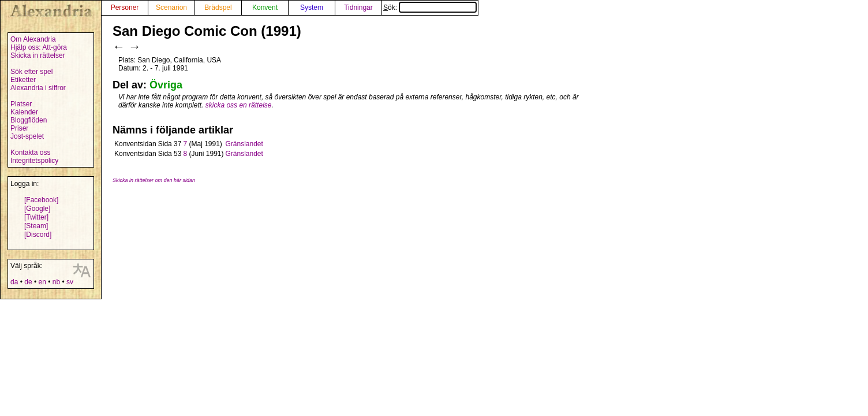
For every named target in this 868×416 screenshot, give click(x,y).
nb (56, 282)
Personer (125, 8)
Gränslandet (244, 144)
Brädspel (218, 8)
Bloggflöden (29, 120)
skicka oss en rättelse (239, 105)
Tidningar (358, 8)
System (312, 8)
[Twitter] (36, 217)
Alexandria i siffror (38, 88)
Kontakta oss (30, 153)
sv (70, 282)
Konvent (265, 8)
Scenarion (171, 8)
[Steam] (36, 226)
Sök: (430, 8)
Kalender (24, 112)
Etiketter (23, 80)
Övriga (166, 85)
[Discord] (38, 235)
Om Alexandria (33, 39)
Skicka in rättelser (38, 55)
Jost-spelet (27, 136)
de (28, 282)
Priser (19, 128)
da (14, 282)
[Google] (37, 209)
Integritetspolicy (34, 161)
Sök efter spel (31, 72)
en (42, 282)
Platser (21, 104)
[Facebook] (41, 200)
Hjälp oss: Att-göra (39, 47)
